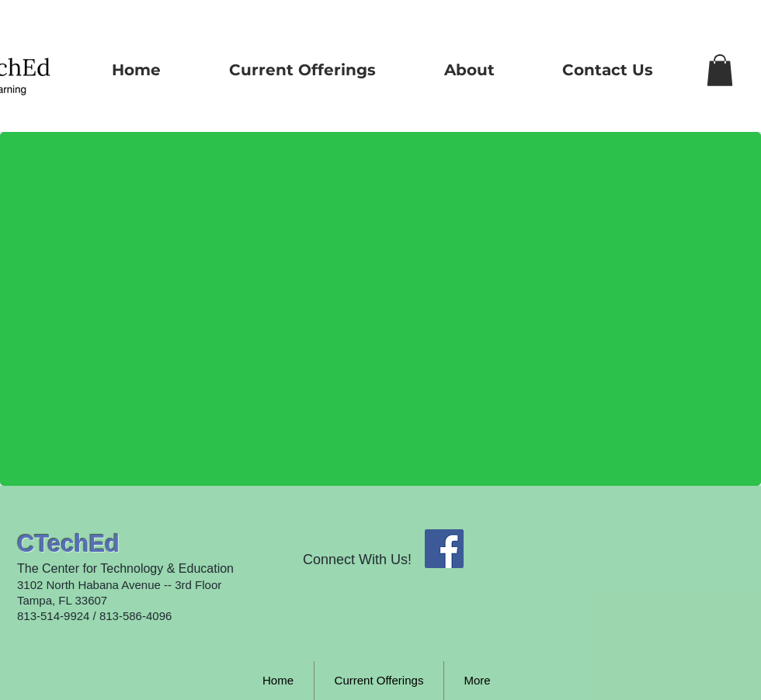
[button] (720, 70)
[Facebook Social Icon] (444, 549)
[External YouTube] (284, 318)
